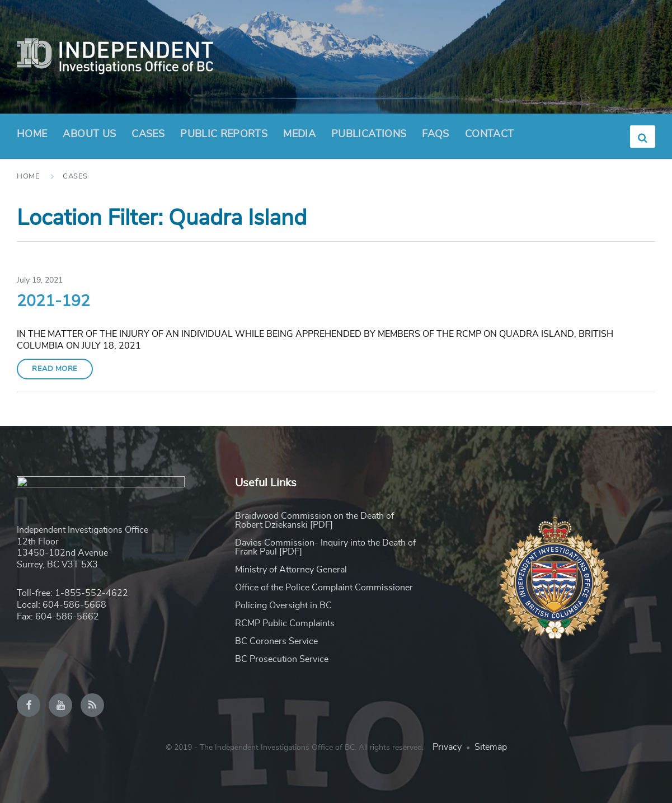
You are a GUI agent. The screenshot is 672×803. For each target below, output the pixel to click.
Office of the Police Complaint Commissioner (324, 588)
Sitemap (491, 747)
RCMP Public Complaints (285, 623)
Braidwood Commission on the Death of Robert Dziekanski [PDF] (314, 520)
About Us (89, 138)
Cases (148, 134)
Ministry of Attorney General (291, 570)
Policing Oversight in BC (283, 605)
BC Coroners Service (276, 641)
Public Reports (224, 134)
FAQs (435, 134)
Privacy (447, 747)
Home (32, 134)
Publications (369, 134)
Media (299, 134)
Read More (55, 369)
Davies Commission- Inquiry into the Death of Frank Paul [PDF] (325, 547)
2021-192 (53, 302)
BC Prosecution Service (282, 659)
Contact (490, 134)
